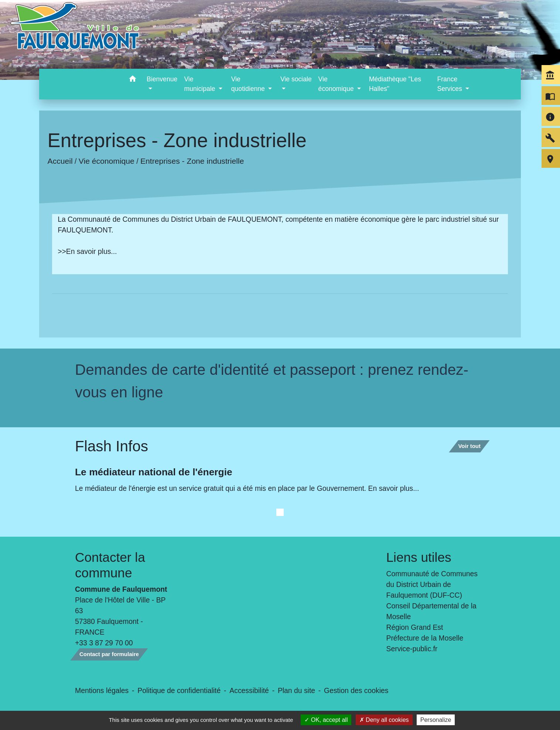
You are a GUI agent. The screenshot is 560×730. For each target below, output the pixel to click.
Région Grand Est (415, 627)
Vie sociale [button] (296, 79)
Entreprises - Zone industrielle (192, 161)
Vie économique (107, 161)
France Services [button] (450, 84)
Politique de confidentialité (179, 690)
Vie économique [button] (337, 84)
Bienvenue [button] (162, 79)
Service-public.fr (412, 649)
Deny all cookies (384, 720)
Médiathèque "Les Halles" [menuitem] (395, 84)
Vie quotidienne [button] (249, 84)
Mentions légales (102, 690)
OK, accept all (326, 720)
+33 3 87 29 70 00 (104, 643)
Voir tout (469, 446)
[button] (132, 80)
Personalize (436, 720)
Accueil (60, 161)
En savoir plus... (92, 251)
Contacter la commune (110, 565)
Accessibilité (249, 690)
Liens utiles (419, 557)
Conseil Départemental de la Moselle (431, 611)
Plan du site (296, 690)
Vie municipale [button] (200, 84)
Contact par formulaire (109, 654)
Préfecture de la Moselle (425, 638)
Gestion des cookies (356, 690)
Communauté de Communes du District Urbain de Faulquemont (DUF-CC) (432, 584)
